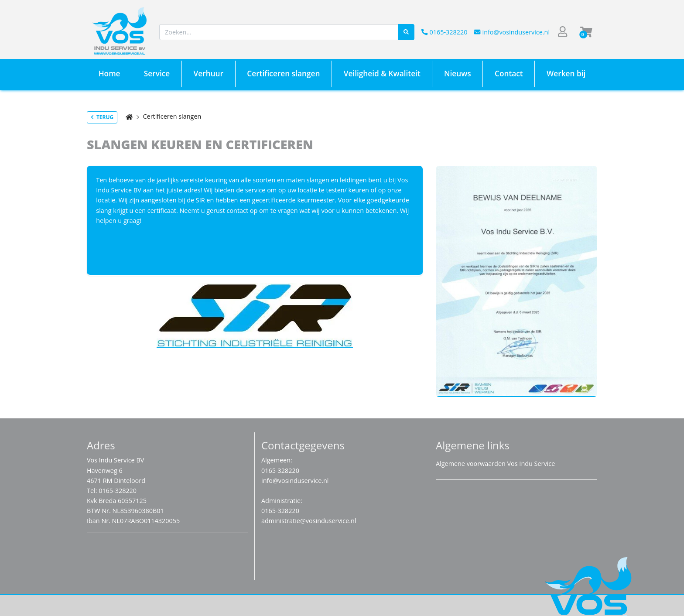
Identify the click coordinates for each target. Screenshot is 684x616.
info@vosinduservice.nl (512, 32)
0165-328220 (444, 32)
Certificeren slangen (172, 116)
